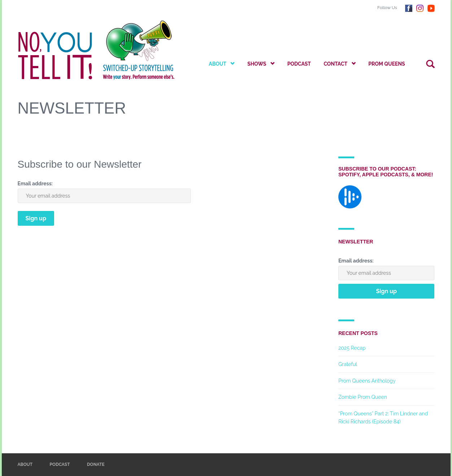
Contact (340, 64)
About (222, 64)
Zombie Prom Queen (363, 397)
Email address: (35, 184)
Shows (261, 64)
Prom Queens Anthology (367, 381)
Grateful (348, 364)
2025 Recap (352, 348)
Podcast (299, 64)
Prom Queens (387, 64)
